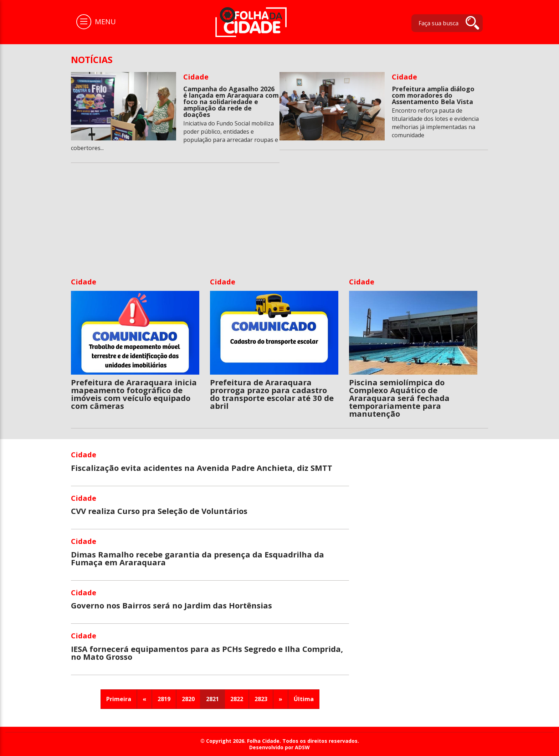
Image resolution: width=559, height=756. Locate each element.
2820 (188, 699)
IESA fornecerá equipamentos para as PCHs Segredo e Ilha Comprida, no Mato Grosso (207, 653)
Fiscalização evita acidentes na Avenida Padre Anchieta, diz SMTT (202, 468)
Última (304, 699)
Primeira (119, 699)
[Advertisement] (279, 223)
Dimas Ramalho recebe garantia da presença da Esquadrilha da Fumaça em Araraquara (198, 558)
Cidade (196, 77)
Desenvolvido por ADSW (279, 747)
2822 (237, 699)
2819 (164, 699)
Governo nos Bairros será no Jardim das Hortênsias (171, 605)
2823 (261, 699)
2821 (212, 699)
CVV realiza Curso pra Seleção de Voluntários (159, 511)
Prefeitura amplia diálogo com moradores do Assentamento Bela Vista (433, 95)
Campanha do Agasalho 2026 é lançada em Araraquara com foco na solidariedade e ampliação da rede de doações (231, 102)
